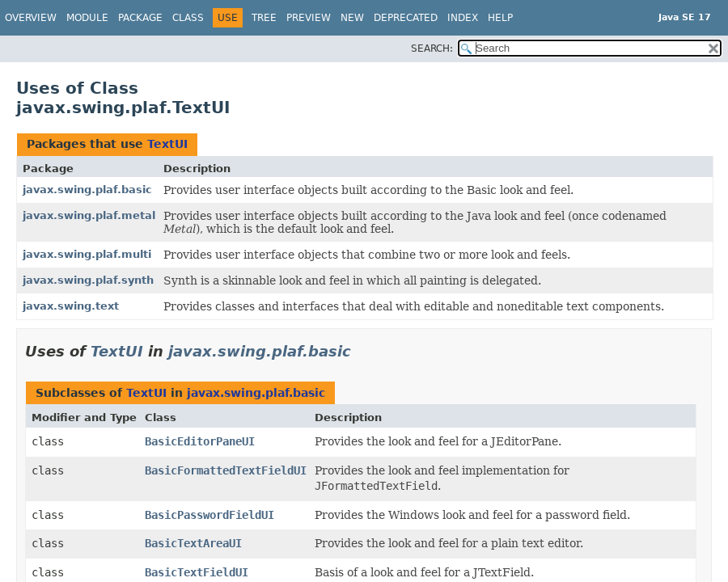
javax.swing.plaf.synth (88, 280)
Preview (309, 18)
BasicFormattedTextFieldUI (226, 470)
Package (140, 18)
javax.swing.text (71, 306)
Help (500, 18)
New (352, 18)
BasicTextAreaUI (193, 543)
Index (463, 18)
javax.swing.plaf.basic (87, 190)
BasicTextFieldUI (197, 572)
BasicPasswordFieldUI (210, 515)
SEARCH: (432, 48)
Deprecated (406, 18)
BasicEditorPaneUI (200, 441)
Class (188, 18)
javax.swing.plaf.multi (87, 254)
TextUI (167, 144)
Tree (264, 18)
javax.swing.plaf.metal (89, 215)
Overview (31, 18)
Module (87, 18)
